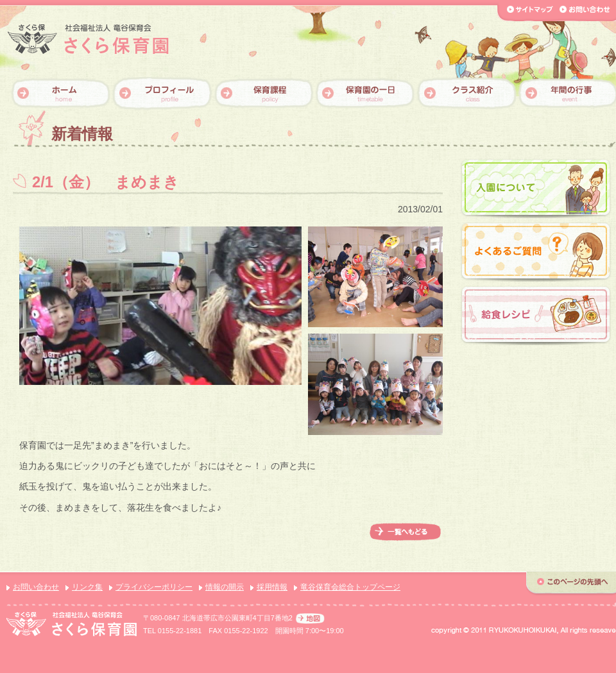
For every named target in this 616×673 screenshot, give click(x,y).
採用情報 (272, 587)
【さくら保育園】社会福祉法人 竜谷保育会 (88, 39)
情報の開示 (225, 587)
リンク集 (87, 587)
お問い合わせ (36, 587)
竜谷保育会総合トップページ (350, 587)
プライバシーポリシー (154, 587)
